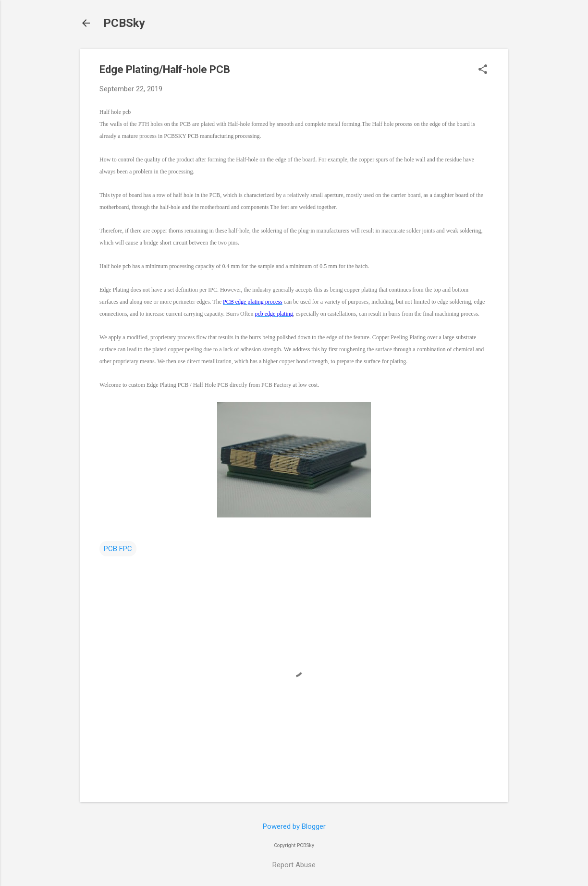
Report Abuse (294, 865)
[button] (483, 70)
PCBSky (124, 23)
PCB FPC (118, 549)
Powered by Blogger (294, 826)
